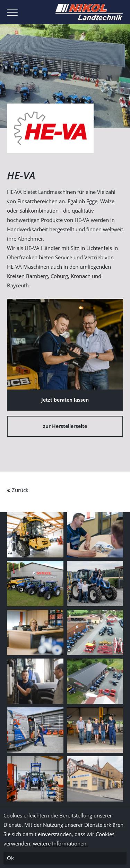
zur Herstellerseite (65, 427)
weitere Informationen (60, 843)
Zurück (20, 490)
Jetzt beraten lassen (65, 400)
